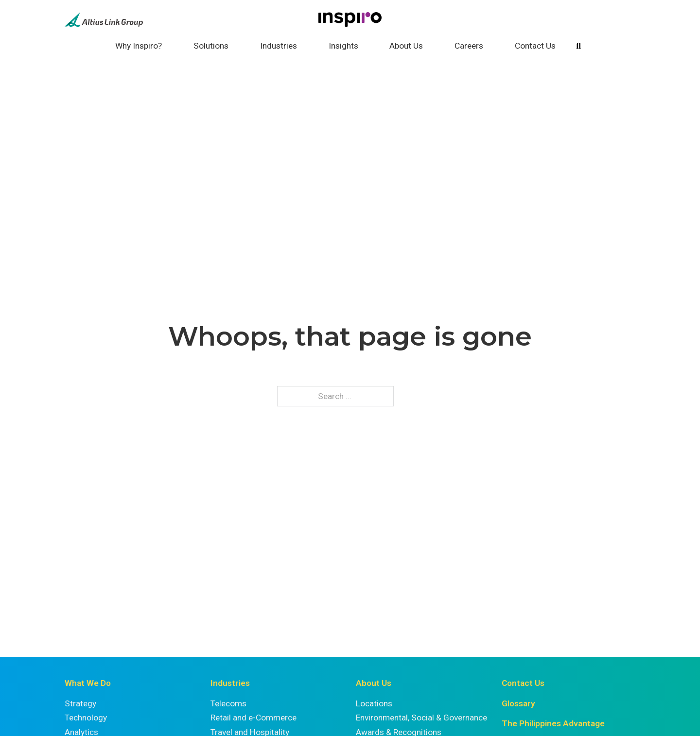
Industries (279, 46)
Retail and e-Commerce (254, 718)
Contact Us (535, 46)
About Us (406, 46)
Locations (374, 703)
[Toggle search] (578, 46)
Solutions (211, 46)
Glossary (518, 703)
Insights (343, 46)
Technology (86, 718)
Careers (469, 46)
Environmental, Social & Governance (421, 718)
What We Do (88, 683)
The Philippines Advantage (553, 723)
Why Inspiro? (139, 46)
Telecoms (228, 703)
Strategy (80, 703)
